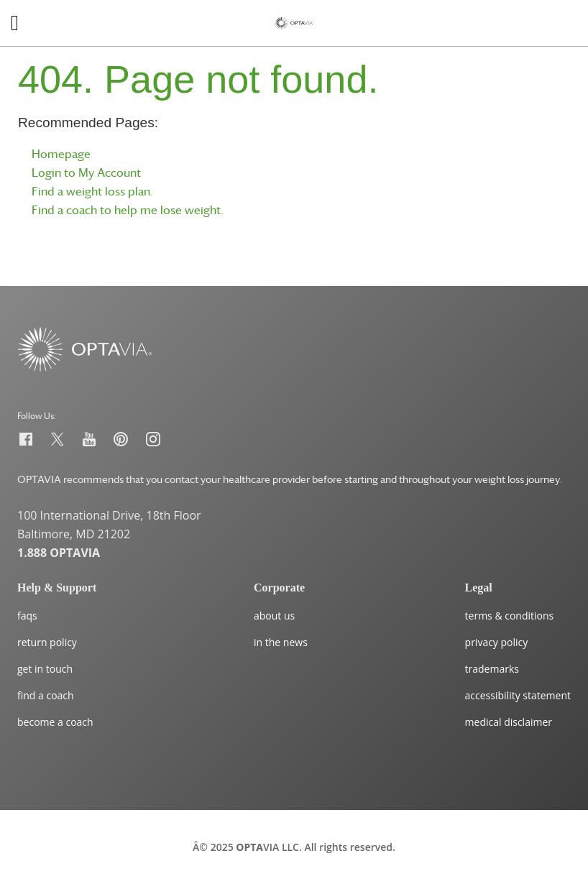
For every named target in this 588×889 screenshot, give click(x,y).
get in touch (45, 669)
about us (274, 616)
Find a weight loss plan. (92, 191)
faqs (27, 616)
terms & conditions (510, 616)
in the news (281, 642)
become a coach (55, 722)
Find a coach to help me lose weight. (128, 210)
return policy (47, 642)
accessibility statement (518, 695)
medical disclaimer (509, 722)
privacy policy (497, 642)
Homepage (61, 154)
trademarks (492, 669)
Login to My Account (86, 172)
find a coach (46, 695)
